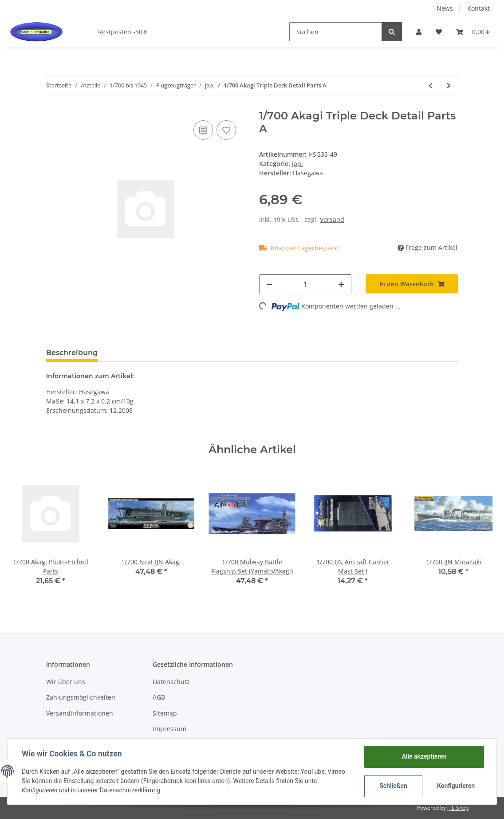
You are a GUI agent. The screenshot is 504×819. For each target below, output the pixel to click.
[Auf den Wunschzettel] (226, 130)
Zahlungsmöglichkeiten (81, 697)
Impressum (169, 729)
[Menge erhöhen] (341, 284)
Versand (332, 220)
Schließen (393, 786)
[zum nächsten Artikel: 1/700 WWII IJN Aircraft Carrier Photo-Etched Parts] (449, 85)
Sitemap (165, 713)
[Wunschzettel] (439, 32)
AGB (159, 697)
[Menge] (305, 284)
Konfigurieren (456, 786)
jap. (297, 164)
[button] (419, 32)
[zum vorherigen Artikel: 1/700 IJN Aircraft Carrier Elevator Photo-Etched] (431, 85)
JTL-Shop (458, 808)
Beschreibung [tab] (72, 353)
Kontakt (478, 8)
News (445, 8)
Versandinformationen (80, 713)
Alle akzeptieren (424, 756)
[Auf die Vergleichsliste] (203, 130)
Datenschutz (171, 682)
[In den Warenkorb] (412, 284)
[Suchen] (336, 32)
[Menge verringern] (269, 284)
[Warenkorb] (473, 32)
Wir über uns (66, 682)
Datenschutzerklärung (130, 790)
